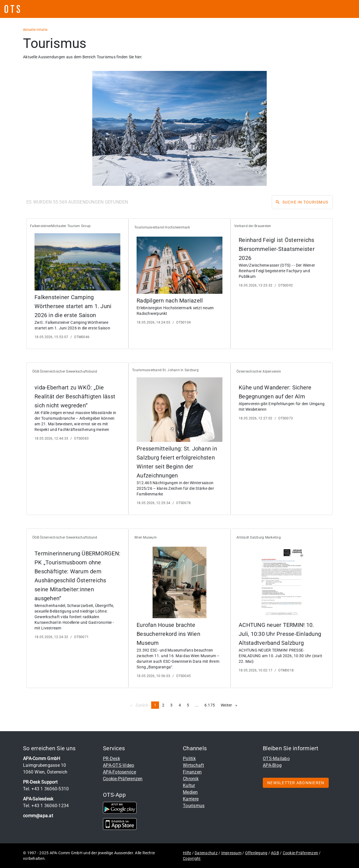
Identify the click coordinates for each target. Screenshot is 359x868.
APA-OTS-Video (118, 765)
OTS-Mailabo (276, 759)
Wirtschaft (194, 765)
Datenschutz (206, 853)
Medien (190, 792)
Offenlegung (256, 853)
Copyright (192, 858)
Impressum (231, 853)
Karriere (191, 799)
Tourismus (194, 806)
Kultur (189, 785)
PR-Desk (111, 759)
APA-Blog (272, 765)
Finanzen (192, 772)
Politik (189, 759)
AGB (275, 853)
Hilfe (187, 853)
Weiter (230, 705)
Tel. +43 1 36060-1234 (46, 806)
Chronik (191, 779)
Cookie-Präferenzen (123, 779)
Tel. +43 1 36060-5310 (46, 789)
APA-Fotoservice (119, 772)
